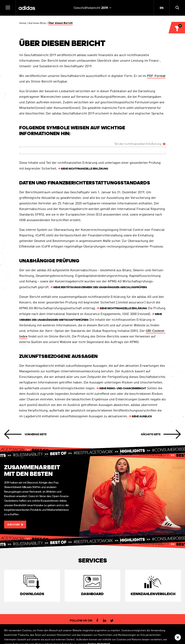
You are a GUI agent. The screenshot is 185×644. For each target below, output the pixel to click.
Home (23, 23)
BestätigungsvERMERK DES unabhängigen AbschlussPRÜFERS (99, 287)
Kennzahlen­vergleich (153, 594)
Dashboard (92, 594)
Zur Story (14, 525)
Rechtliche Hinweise (86, 631)
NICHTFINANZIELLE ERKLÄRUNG (83, 169)
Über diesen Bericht (60, 23)
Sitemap (157, 631)
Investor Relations (45, 631)
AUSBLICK (140, 416)
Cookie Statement (139, 631)
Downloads (32, 594)
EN (162, 8)
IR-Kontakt (65, 631)
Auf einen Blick (37, 23)
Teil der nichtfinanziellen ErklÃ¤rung (138, 144)
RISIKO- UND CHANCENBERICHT (121, 388)
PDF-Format (156, 76)
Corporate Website (21, 631)
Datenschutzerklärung (113, 631)
